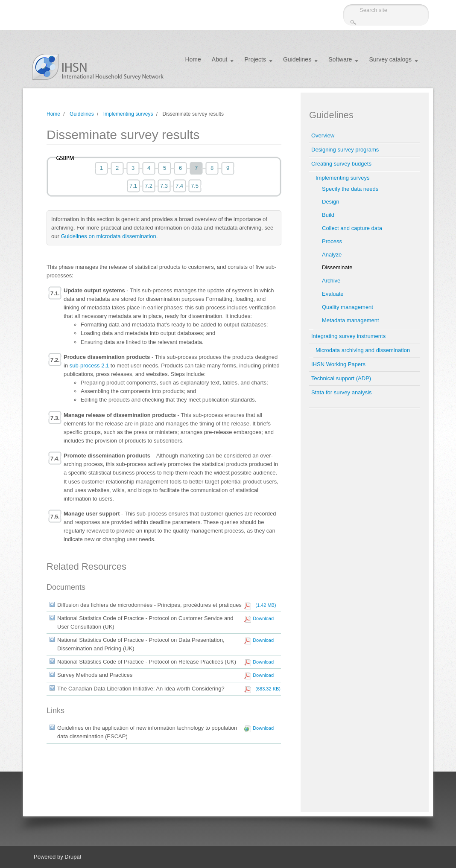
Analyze (332, 255)
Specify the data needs (350, 189)
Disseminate (337, 267)
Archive (331, 281)
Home (193, 59)
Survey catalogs (390, 59)
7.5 (195, 186)
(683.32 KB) (267, 689)
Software (340, 59)
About (220, 59)
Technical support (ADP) (341, 378)
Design (330, 202)
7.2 (149, 186)
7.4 (179, 186)
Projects (255, 59)
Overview (323, 135)
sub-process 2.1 (89, 366)
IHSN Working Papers (338, 364)
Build (328, 215)
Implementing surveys (128, 114)
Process (332, 241)
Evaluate (333, 294)
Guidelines (297, 59)
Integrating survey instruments (348, 336)
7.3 (164, 186)
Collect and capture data (352, 228)
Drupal (73, 857)
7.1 (133, 186)
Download (263, 618)
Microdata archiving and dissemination (363, 350)
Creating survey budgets (341, 164)
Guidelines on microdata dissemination (108, 236)
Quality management (348, 307)
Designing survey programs (345, 150)
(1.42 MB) (264, 605)
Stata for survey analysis (342, 392)
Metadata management (351, 320)
